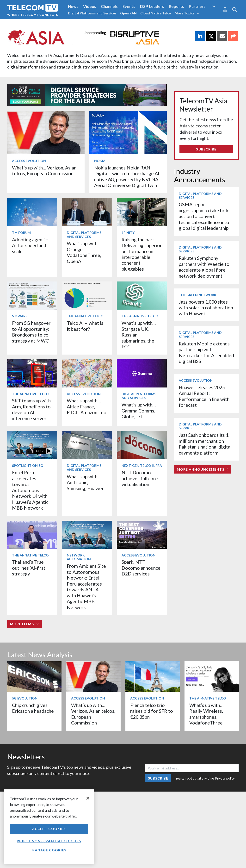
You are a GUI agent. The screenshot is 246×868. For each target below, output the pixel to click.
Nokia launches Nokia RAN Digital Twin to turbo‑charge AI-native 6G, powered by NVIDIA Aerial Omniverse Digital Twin (128, 176)
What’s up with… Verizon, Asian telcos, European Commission (44, 171)
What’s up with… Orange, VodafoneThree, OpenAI (84, 252)
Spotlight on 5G (28, 465)
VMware (20, 316)
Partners (197, 6)
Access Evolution (29, 161)
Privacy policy (225, 778)
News (73, 6)
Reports (176, 6)
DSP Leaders (152, 6)
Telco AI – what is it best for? (85, 326)
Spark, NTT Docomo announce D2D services (141, 568)
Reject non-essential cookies (49, 841)
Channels (109, 6)
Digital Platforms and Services (92, 13)
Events (129, 6)
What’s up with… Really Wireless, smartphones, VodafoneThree (206, 714)
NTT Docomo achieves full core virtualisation (140, 478)
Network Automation (79, 557)
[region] (49, 827)
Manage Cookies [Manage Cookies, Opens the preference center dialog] (49, 850)
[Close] (88, 798)
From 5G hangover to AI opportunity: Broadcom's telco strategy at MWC (31, 332)
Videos (90, 6)
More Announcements (203, 469)
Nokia (100, 161)
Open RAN (128, 13)
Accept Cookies (49, 829)
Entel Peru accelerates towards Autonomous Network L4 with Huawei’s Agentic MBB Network (30, 490)
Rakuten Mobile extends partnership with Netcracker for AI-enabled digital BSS (206, 352)
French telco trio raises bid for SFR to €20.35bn (152, 711)
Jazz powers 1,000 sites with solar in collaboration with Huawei (206, 308)
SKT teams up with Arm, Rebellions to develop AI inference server (31, 409)
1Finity (128, 233)
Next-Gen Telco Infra (142, 465)
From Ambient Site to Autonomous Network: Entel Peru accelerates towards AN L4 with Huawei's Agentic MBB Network (86, 587)
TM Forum (21, 233)
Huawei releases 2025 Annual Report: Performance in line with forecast (204, 396)
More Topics (187, 13)
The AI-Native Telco (85, 316)
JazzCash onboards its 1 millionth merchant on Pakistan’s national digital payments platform (205, 444)
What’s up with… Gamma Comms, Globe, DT (139, 411)
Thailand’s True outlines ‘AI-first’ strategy (29, 568)
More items (25, 624)
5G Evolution (25, 698)
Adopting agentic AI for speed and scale (30, 245)
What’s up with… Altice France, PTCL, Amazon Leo (87, 406)
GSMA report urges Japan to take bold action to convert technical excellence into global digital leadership (204, 216)
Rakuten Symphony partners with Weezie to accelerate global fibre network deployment (204, 267)
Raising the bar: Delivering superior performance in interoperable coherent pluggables (142, 254)
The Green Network (198, 295)
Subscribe (206, 149)
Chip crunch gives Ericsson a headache (33, 708)
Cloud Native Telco (156, 13)
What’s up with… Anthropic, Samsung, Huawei (85, 482)
